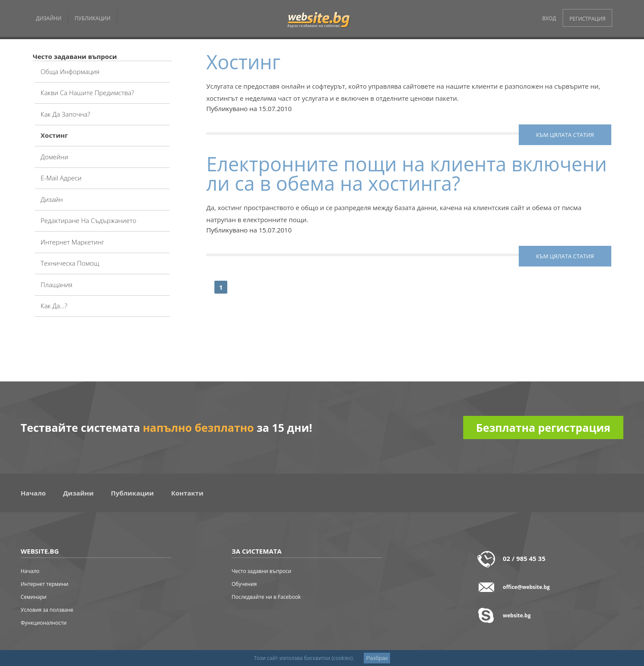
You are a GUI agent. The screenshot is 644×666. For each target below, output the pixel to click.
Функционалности (44, 623)
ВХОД (549, 18)
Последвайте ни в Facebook (266, 597)
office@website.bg (526, 587)
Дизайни (78, 493)
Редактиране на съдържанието (88, 220)
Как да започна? (65, 114)
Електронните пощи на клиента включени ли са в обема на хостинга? (407, 173)
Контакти (187, 493)
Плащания (56, 285)
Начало (33, 493)
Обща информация (70, 71)
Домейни (54, 157)
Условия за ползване (47, 610)
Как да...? (54, 306)
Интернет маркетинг (72, 242)
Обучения (244, 584)
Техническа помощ (70, 263)
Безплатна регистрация (543, 427)
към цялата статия (565, 135)
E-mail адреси (61, 178)
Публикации (133, 493)
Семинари (34, 597)
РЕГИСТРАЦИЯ (588, 19)
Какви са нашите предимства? (87, 93)
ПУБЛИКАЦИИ (93, 18)
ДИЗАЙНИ (49, 18)
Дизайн (52, 199)
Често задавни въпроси (262, 571)
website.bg (517, 615)
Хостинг (54, 135)
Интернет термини (45, 584)
